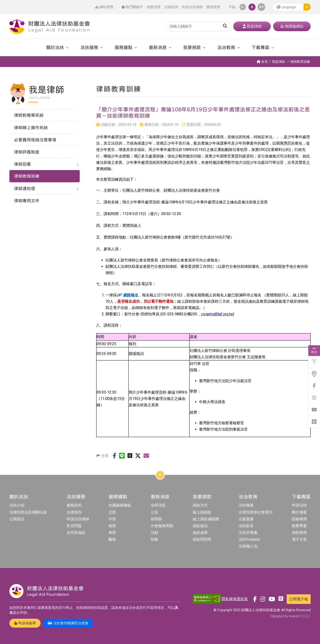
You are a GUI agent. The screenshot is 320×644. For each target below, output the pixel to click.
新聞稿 (156, 519)
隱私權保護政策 (235, 599)
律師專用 (299, 533)
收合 (314, 350)
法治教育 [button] (226, 47)
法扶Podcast (249, 539)
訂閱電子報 (299, 599)
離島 (112, 539)
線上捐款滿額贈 (206, 519)
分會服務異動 (162, 526)
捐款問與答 (202, 539)
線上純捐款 (202, 512)
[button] (292, 7)
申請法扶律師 (192, 7)
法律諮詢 (171, 7)
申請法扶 (299, 505)
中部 (112, 519)
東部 (112, 533)
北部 (112, 512)
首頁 (262, 62)
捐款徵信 (200, 526)
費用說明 (213, 7)
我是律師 (279, 62)
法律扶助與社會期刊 (256, 512)
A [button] (252, 7)
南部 (112, 526)
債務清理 (154, 7)
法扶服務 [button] (89, 47)
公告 (154, 512)
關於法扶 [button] (55, 47)
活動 (154, 533)
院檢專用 (299, 519)
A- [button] (243, 7)
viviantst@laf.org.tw (217, 314)
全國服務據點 (120, 505)
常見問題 (74, 526)
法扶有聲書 (248, 533)
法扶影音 (246, 526)
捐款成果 (200, 533)
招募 (154, 539)
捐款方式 (200, 505)
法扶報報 (246, 505)
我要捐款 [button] (192, 47)
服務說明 (74, 505)
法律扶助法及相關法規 (28, 512)
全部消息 (158, 505)
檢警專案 (299, 526)
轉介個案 (299, 512)
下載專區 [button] (260, 47)
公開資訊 (17, 519)
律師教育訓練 (300, 62)
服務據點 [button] (124, 47)
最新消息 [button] (158, 47)
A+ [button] (262, 7)
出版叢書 (246, 519)
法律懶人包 (248, 546)
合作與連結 (76, 533)
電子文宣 (299, 539)
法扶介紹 (17, 505)
